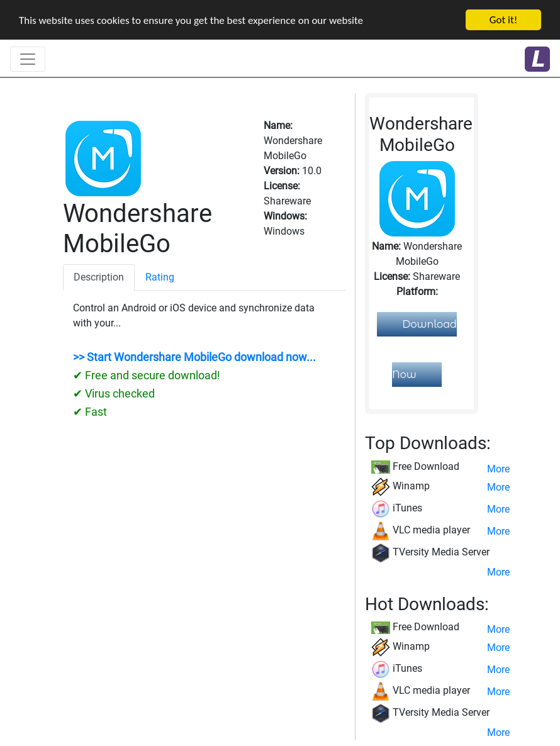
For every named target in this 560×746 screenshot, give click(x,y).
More (498, 469)
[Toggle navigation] (28, 59)
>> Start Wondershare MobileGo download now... (194, 357)
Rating (160, 277)
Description (99, 277)
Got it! (503, 20)
